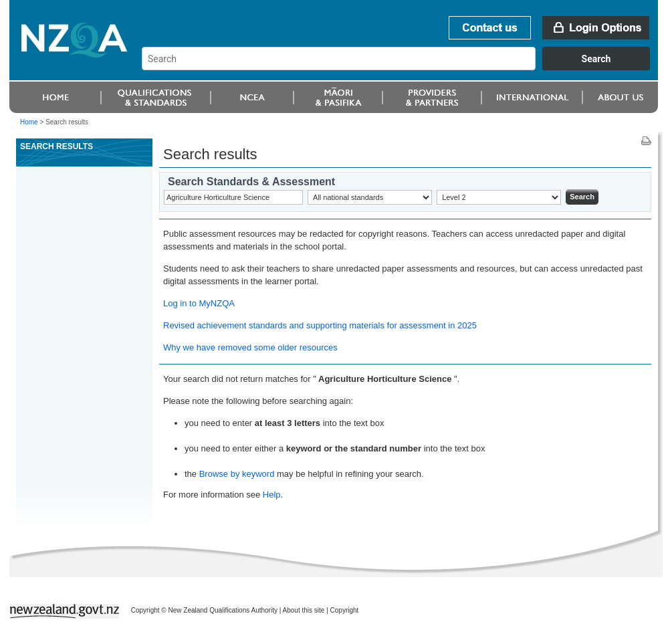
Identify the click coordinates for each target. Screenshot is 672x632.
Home (29, 122)
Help (272, 495)
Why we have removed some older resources (250, 347)
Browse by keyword (237, 474)
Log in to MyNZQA (199, 303)
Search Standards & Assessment (251, 182)
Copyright (345, 610)
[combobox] (402, 67)
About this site (304, 610)
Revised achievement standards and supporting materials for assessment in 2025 (320, 325)
